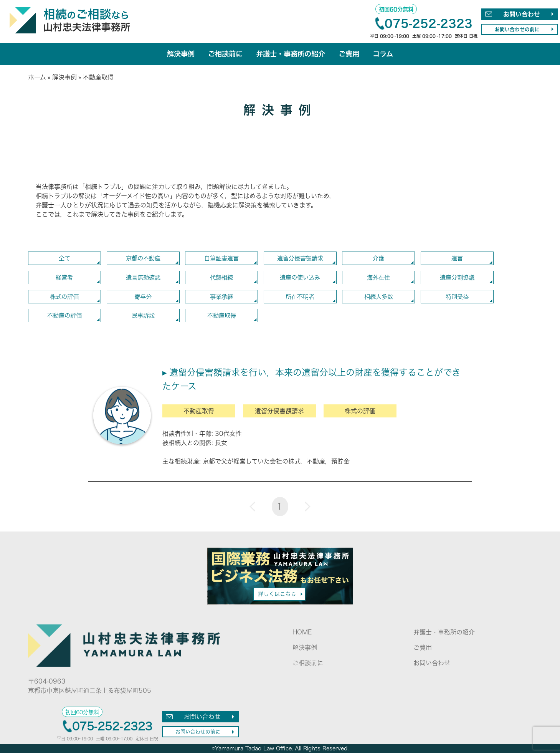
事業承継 (221, 298)
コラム (387, 54)
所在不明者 (300, 298)
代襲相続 (221, 279)
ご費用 (352, 54)
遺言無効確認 (143, 279)
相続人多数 (378, 298)
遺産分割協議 (457, 279)
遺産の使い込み (300, 279)
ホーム (37, 78)
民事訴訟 (143, 318)
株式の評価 (64, 298)
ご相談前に (223, 54)
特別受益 (457, 298)
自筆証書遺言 (221, 259)
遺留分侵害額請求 (300, 259)
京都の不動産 (143, 259)
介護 (378, 259)
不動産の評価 (64, 318)
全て (64, 259)
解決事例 (177, 54)
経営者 (64, 279)
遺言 (457, 259)
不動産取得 (221, 318)
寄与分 (143, 298)
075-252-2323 (429, 23)
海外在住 (378, 279)
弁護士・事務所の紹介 (291, 54)
